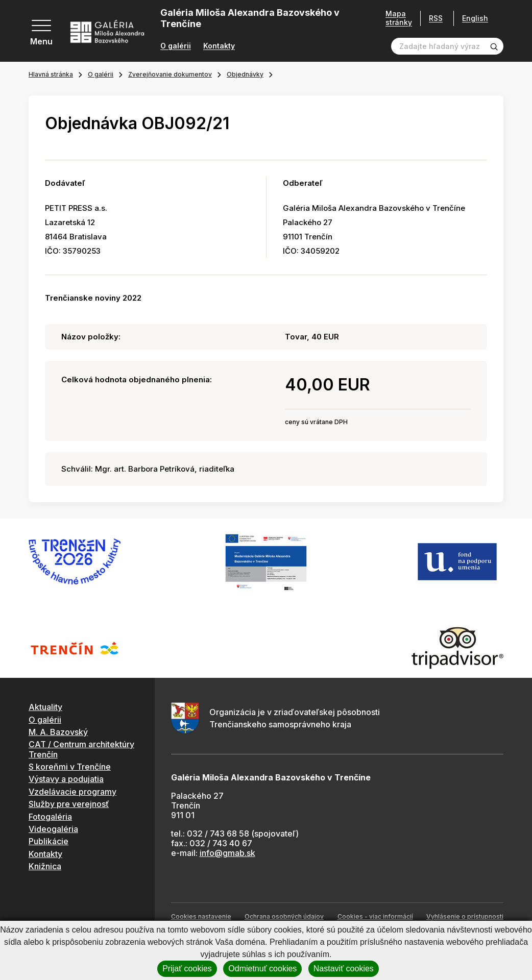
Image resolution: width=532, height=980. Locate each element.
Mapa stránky (399, 18)
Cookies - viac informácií (375, 916)
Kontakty (219, 46)
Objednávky (245, 74)
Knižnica (45, 866)
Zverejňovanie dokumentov (170, 74)
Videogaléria (53, 829)
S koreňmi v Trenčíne (70, 767)
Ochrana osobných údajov (284, 916)
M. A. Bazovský (58, 732)
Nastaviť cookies (344, 969)
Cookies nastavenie (201, 916)
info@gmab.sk (227, 853)
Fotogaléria (50, 817)
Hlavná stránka (51, 74)
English (475, 18)
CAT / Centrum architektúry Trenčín (81, 749)
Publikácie (49, 841)
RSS (436, 18)
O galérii (176, 46)
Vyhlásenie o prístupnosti (465, 916)
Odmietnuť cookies (262, 969)
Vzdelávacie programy (72, 792)
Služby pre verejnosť (69, 804)
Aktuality (45, 707)
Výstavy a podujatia (66, 779)
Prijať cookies (187, 969)
